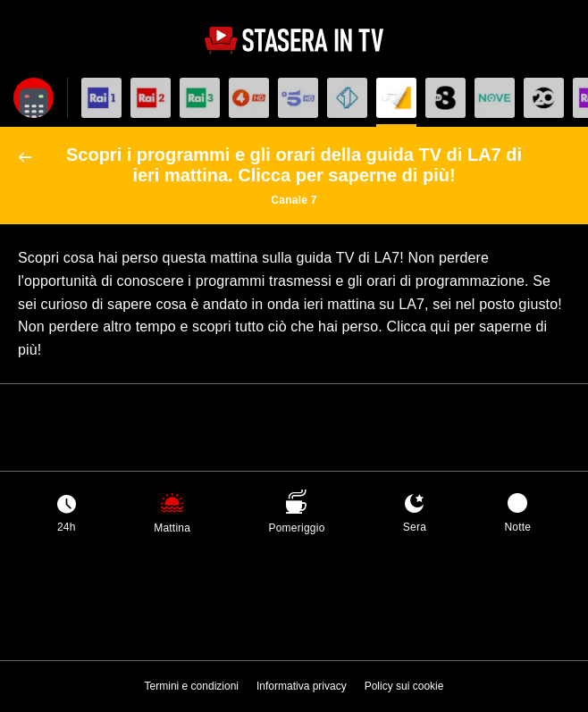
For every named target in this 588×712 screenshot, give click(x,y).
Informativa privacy (302, 686)
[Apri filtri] (34, 98)
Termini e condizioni (192, 686)
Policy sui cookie (404, 686)
